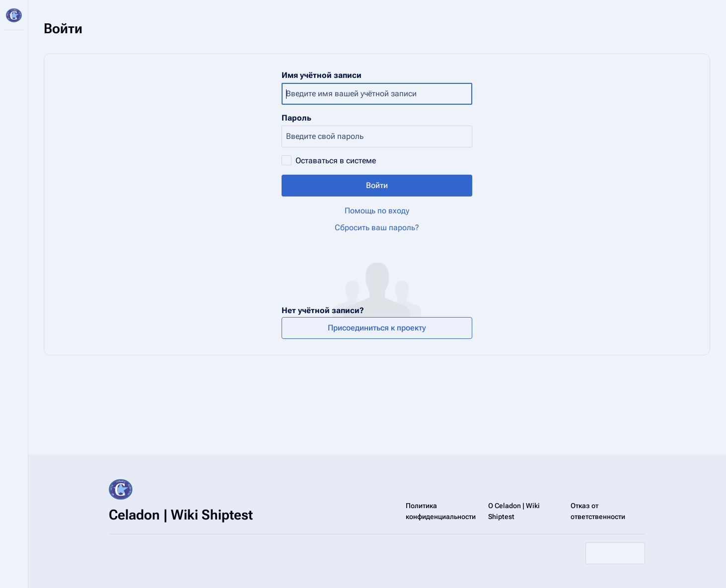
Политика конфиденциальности (441, 511)
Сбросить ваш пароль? (377, 228)
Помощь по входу (377, 211)
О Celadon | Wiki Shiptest (514, 511)
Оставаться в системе (336, 161)
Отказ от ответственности (598, 511)
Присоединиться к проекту (377, 328)
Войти (377, 185)
